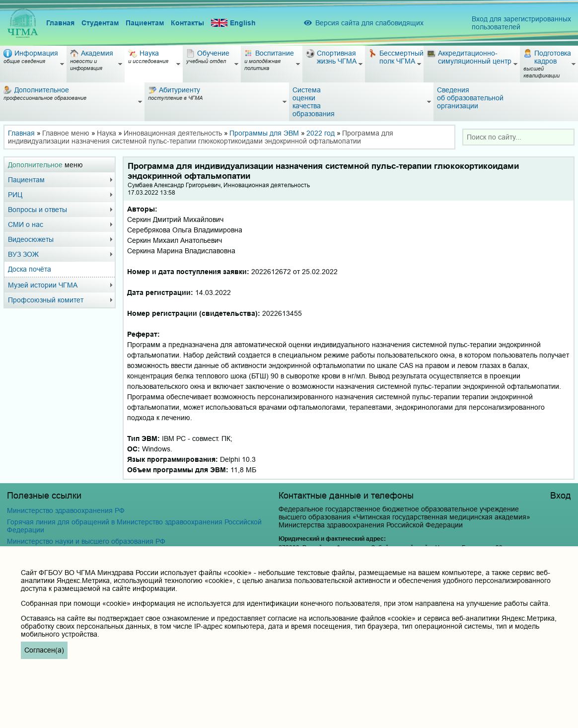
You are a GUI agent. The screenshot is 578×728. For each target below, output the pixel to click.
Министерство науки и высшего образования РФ (86, 541)
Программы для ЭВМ (264, 133)
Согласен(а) (44, 650)
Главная (60, 23)
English (233, 23)
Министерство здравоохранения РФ (66, 510)
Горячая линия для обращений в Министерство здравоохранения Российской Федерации (134, 526)
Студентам (100, 23)
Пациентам (145, 23)
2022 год (321, 133)
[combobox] (518, 137)
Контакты (187, 23)
